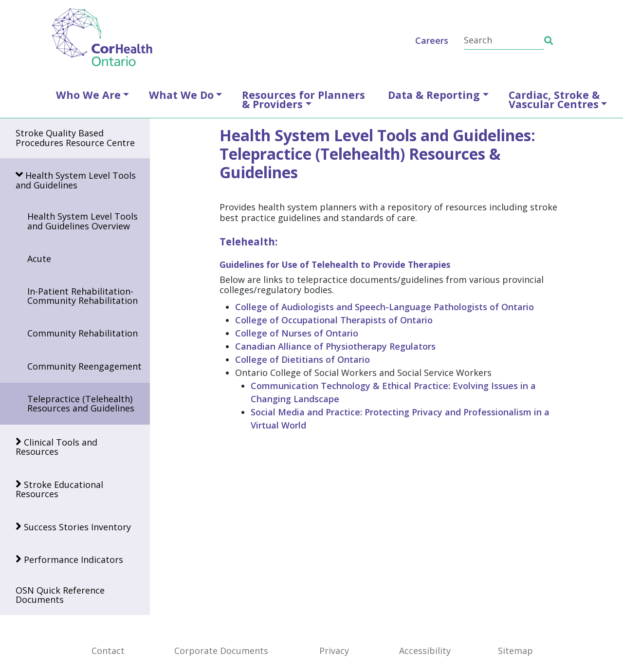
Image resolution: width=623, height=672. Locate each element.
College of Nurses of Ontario (297, 333)
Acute (39, 259)
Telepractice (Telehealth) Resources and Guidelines (81, 403)
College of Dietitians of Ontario (302, 359)
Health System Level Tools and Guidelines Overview (82, 221)
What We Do (181, 95)
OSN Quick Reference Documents (60, 595)
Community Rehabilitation (82, 333)
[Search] (504, 41)
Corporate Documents (221, 651)
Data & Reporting (434, 95)
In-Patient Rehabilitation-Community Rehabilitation (82, 296)
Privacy (334, 651)
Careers (432, 40)
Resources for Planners (303, 99)
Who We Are (88, 95)
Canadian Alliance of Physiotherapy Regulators (335, 346)
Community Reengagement (84, 366)
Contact (108, 651)
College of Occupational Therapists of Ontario (334, 320)
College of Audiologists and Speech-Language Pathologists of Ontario (385, 307)
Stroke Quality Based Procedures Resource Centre (75, 138)
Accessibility (425, 651)
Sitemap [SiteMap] (515, 651)
